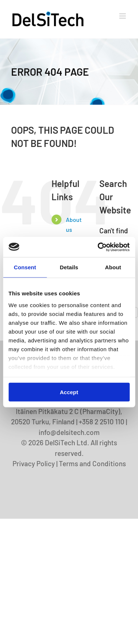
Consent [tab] (25, 267)
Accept (69, 392)
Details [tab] (69, 267)
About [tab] (113, 267)
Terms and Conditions (92, 463)
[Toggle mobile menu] (123, 16)
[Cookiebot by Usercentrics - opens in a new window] (98, 247)
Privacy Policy (34, 463)
